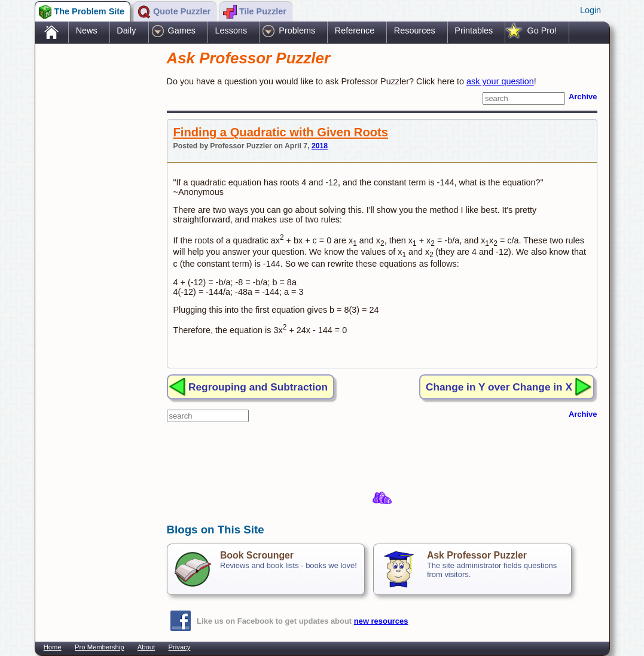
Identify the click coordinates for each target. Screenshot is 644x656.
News (87, 30)
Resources (415, 30)
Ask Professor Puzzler (477, 555)
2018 (320, 146)
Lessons (231, 30)
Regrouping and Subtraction (258, 387)
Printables (474, 30)
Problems (297, 30)
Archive (583, 97)
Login (590, 10)
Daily (126, 30)
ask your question (500, 81)
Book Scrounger (257, 555)
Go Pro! (542, 30)
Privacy (180, 647)
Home (53, 647)
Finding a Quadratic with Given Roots (281, 132)
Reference (355, 30)
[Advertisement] (95, 235)
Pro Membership (99, 647)
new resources (381, 621)
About (146, 647)
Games (182, 30)
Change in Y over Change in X (499, 387)
